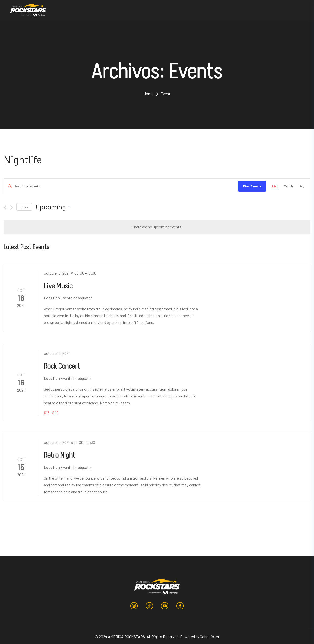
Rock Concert (62, 366)
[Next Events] (11, 207)
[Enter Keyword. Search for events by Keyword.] (121, 186)
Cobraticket (210, 637)
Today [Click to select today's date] (24, 207)
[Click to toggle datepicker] (53, 207)
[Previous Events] (5, 207)
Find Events (252, 186)
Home (148, 93)
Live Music (58, 286)
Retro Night (60, 455)
